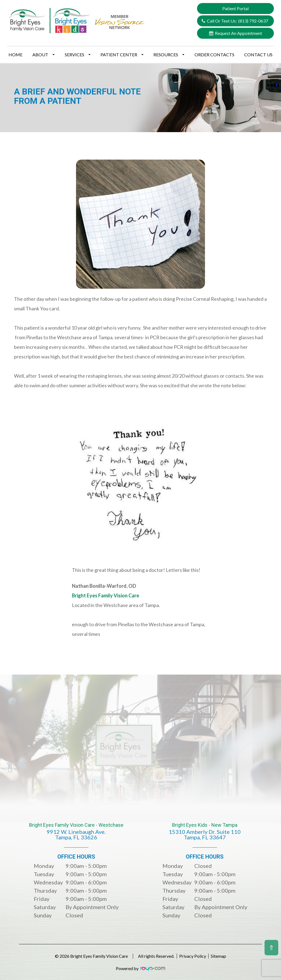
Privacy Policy (193, 956)
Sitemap (224, 956)
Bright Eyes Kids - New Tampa (205, 835)
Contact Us (258, 55)
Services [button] (78, 55)
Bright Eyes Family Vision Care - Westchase (76, 835)
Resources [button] (169, 55)
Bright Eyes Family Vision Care (106, 595)
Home (16, 55)
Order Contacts (214, 55)
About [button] (43, 55)
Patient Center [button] (122, 55)
